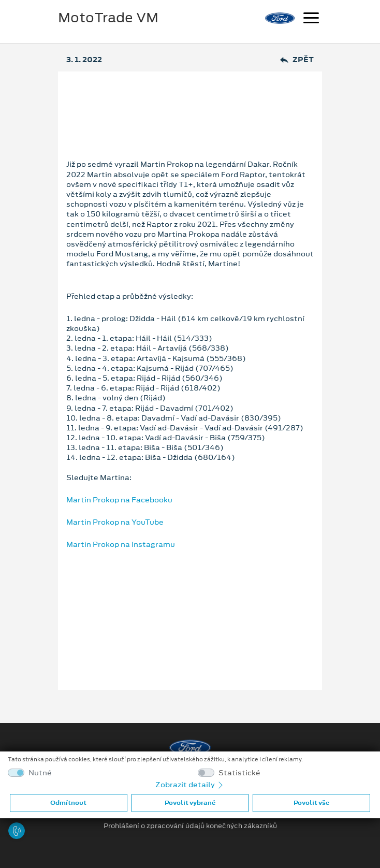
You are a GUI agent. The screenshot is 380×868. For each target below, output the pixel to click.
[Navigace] (311, 19)
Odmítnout (68, 803)
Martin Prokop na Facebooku (119, 500)
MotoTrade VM (108, 18)
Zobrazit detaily (190, 785)
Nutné (40, 773)
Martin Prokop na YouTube (115, 522)
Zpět (297, 60)
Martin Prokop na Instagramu (121, 544)
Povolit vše (311, 803)
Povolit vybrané (190, 803)
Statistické (239, 773)
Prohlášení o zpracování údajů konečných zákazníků (190, 826)
